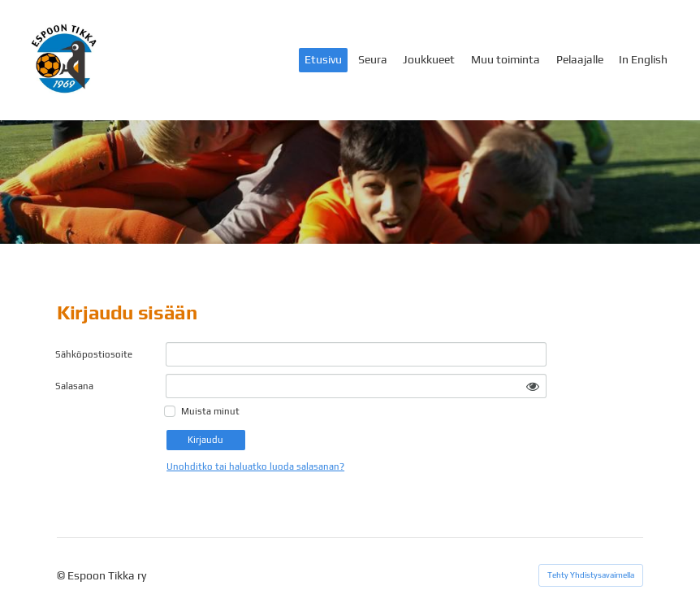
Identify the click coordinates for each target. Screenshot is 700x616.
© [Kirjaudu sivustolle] (62, 575)
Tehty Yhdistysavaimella (591, 575)
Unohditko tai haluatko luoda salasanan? (255, 466)
